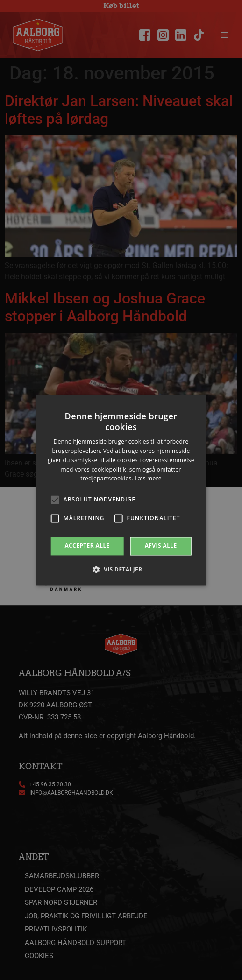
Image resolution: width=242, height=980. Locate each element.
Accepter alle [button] (87, 546)
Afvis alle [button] (161, 546)
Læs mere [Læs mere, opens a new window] (148, 479)
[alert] (121, 490)
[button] (121, 569)
